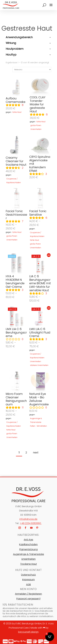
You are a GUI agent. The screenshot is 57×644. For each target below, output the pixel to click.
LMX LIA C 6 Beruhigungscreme (16, 332)
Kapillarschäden (28, 544)
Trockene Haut (28, 564)
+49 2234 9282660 (31, 523)
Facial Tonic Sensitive (38, 213)
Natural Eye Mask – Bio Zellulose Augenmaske (39, 399)
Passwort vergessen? (28, 599)
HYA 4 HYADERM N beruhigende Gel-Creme (15, 281)
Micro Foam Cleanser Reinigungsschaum (16, 399)
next (36, 452)
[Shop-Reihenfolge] (32, 70)
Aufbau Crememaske (16, 100)
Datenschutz (28, 575)
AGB (28, 584)
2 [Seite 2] (26, 452)
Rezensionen (23, 105)
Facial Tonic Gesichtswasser (16, 215)
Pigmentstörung (28, 549)
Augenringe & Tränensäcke (28, 554)
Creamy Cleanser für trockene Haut (16, 161)
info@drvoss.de (28, 519)
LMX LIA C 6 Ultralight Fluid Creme (40, 332)
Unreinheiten (28, 559)
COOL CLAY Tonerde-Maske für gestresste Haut (38, 104)
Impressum (28, 580)
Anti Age (28, 540)
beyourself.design (28, 632)
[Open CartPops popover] (50, 637)
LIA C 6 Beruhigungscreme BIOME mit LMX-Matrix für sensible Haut (40, 283)
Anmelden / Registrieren (28, 594)
